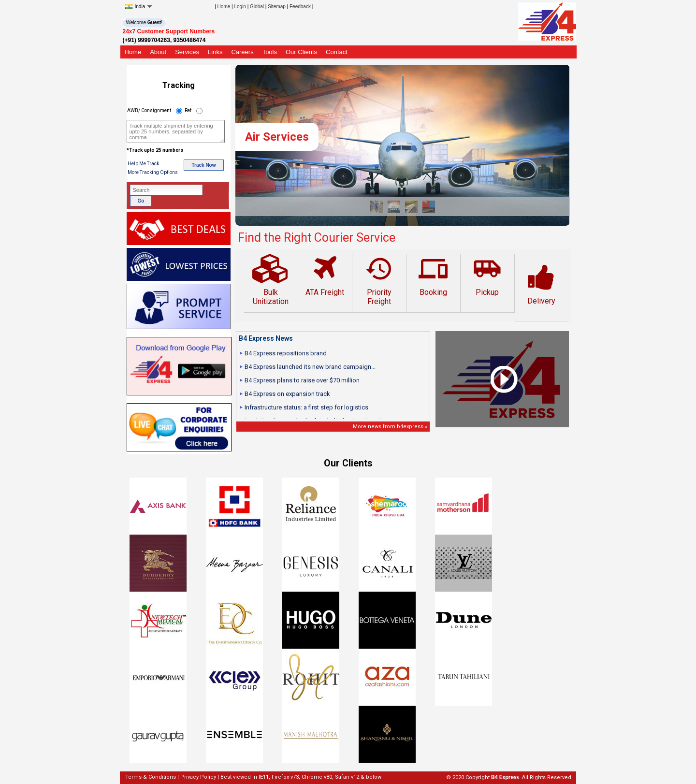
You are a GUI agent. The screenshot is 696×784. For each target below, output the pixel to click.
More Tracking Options (153, 172)
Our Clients (301, 52)
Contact (337, 52)
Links (215, 52)
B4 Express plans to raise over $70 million (302, 384)
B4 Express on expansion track (287, 397)
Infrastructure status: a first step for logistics (306, 411)
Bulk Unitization (271, 280)
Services (187, 52)
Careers (242, 52)
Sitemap (277, 7)
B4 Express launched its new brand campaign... (310, 370)
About (158, 52)
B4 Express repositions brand (286, 356)
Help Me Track (143, 164)
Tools (270, 52)
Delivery (542, 284)
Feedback (300, 7)
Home (224, 7)
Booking (433, 276)
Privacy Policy (198, 777)
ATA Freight (325, 276)
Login (240, 7)
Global (257, 7)
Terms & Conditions (151, 777)
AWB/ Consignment (149, 110)
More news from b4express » (390, 427)
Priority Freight (379, 280)
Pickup (487, 276)
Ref (188, 110)
